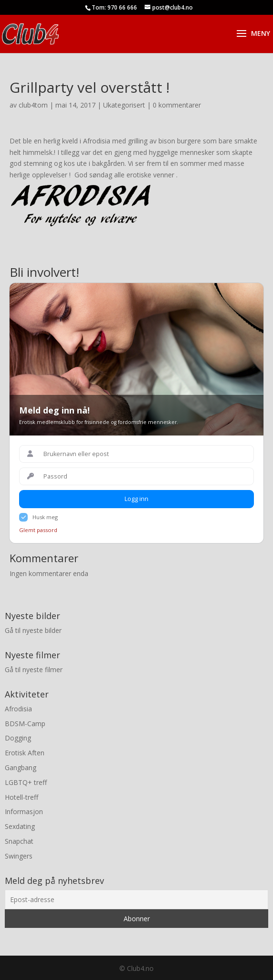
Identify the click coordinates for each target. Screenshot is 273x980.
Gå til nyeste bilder (33, 630)
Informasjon (24, 811)
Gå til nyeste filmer (34, 670)
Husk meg (45, 517)
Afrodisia (18, 709)
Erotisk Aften (25, 753)
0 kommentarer (177, 105)
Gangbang (21, 768)
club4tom (33, 105)
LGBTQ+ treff (26, 782)
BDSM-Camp (25, 724)
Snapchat (19, 841)
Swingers (19, 856)
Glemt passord (38, 530)
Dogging (18, 738)
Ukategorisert (124, 105)
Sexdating (20, 826)
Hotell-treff (21, 797)
